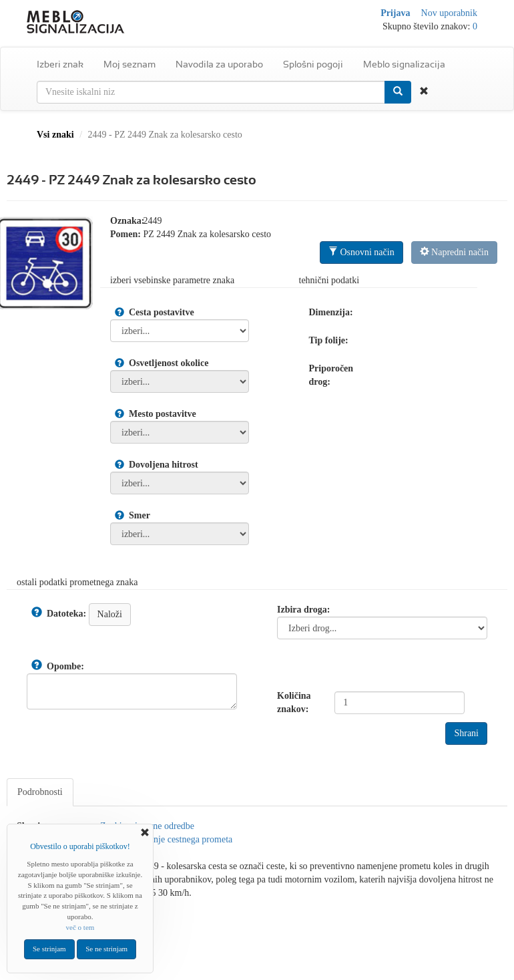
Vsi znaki (55, 135)
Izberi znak (60, 64)
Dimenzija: (331, 312)
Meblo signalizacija (404, 64)
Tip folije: (329, 340)
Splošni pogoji (313, 64)
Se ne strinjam (106, 949)
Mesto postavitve (163, 414)
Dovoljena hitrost (164, 465)
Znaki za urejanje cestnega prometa (166, 839)
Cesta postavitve (162, 312)
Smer (140, 515)
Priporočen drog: (331, 375)
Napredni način (454, 252)
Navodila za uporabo (219, 64)
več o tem (80, 927)
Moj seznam (130, 64)
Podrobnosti (40, 792)
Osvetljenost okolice (169, 363)
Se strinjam (49, 949)
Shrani (466, 733)
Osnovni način (361, 252)
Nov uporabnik (449, 13)
